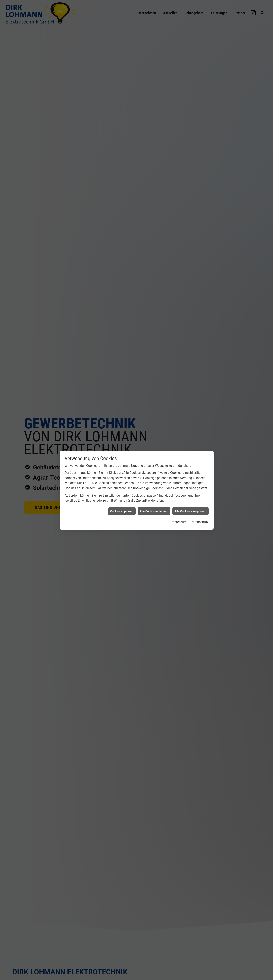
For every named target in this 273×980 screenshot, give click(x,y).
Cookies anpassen (122, 511)
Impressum (179, 522)
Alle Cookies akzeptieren (190, 511)
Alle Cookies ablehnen (154, 511)
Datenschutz (200, 522)
